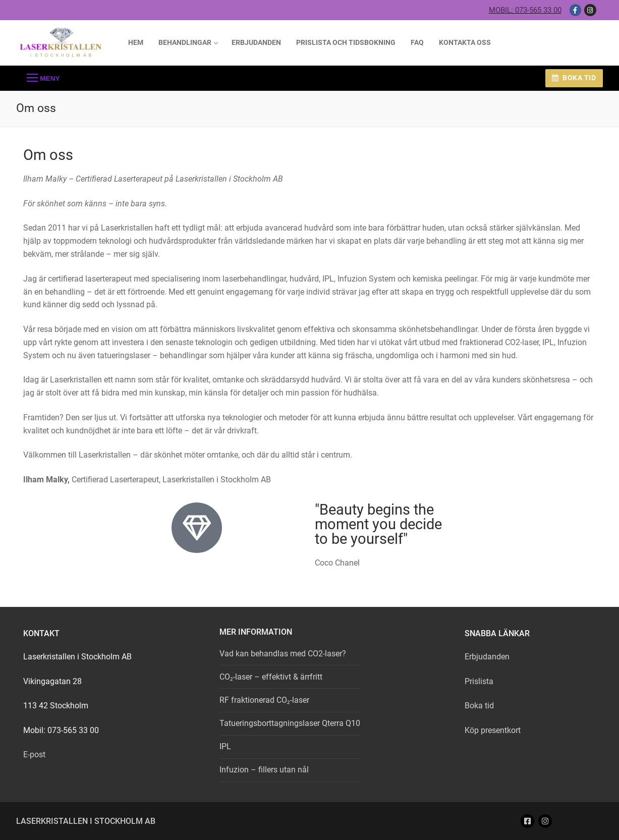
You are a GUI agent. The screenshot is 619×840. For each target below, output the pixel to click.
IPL (225, 746)
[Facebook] (575, 10)
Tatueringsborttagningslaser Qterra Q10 (290, 723)
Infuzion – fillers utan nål (264, 770)
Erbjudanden (487, 657)
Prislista (479, 681)
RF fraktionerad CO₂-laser (264, 700)
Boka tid (574, 78)
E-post (34, 754)
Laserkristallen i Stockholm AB (86, 821)
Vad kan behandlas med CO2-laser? (283, 654)
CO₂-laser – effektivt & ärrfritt (271, 677)
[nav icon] (43, 78)
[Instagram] (590, 10)
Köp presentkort (493, 730)
